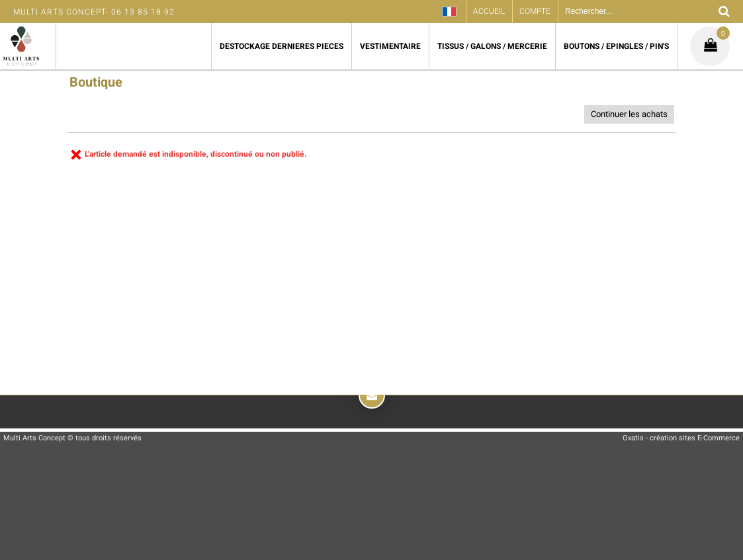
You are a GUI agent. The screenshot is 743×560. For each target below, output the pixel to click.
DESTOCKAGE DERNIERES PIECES (282, 46)
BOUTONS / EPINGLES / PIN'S (616, 46)
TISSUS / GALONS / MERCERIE (492, 46)
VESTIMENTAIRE (390, 46)
